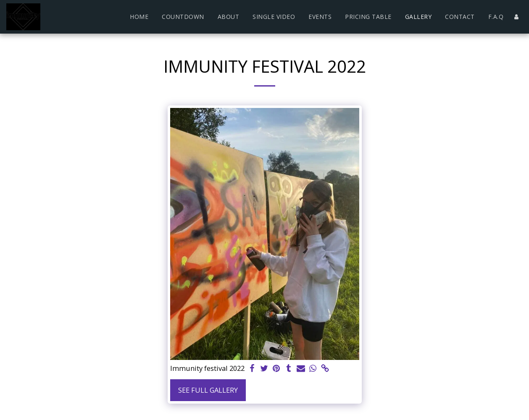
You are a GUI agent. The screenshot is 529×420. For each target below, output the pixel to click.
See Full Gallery (208, 390)
